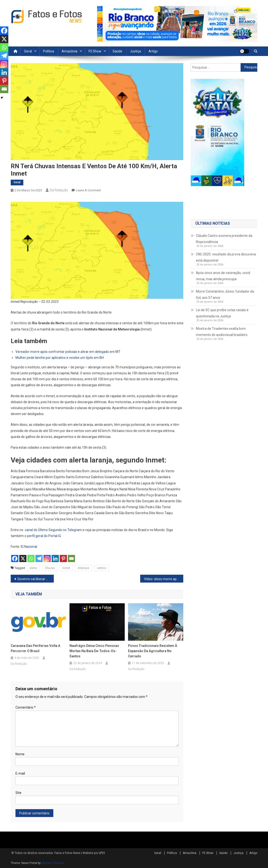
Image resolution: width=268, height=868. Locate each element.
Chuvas (50, 568)
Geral (28, 51)
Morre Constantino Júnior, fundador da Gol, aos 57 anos (225, 294)
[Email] (71, 558)
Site (18, 793)
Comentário (26, 707)
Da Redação (59, 190)
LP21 (102, 853)
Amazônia (69, 51)
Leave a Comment (88, 190)
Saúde (117, 51)
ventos (102, 568)
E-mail (20, 773)
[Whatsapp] (31, 558)
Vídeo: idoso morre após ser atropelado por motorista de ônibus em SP (164, 579)
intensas (83, 568)
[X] (23, 558)
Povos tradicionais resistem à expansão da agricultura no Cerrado (153, 651)
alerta (33, 568)
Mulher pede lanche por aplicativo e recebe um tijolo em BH (60, 358)
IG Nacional (29, 547)
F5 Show (95, 51)
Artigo (153, 51)
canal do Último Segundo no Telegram (53, 530)
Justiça (135, 51)
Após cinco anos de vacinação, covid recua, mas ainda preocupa (223, 276)
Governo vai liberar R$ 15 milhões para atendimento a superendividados (36, 579)
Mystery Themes (52, 863)
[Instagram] (47, 558)
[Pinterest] (63, 558)
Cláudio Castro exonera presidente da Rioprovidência (224, 239)
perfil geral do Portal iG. (44, 536)
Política (49, 51)
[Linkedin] (55, 558)
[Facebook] (15, 558)
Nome (20, 754)
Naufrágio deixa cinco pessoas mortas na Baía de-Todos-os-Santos (94, 651)
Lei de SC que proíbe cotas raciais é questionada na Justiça (222, 313)
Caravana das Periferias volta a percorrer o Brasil (35, 648)
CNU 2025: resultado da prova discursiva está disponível (226, 257)
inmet (66, 568)
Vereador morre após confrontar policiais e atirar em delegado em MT (68, 352)
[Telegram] (39, 558)
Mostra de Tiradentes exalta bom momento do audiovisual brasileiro (222, 332)
